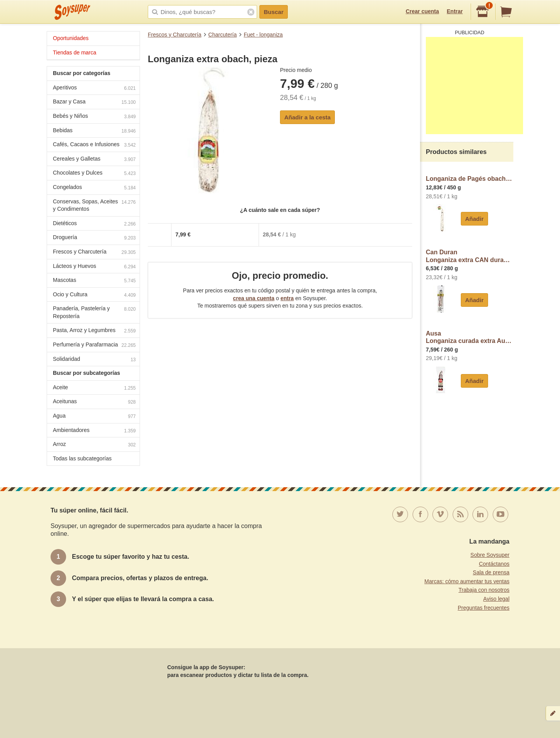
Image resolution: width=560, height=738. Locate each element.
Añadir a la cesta (307, 117)
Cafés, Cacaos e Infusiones (94, 145)
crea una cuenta (254, 298)
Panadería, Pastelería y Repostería (94, 312)
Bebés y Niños (94, 117)
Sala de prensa (491, 572)
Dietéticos (94, 224)
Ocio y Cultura (94, 295)
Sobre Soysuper (490, 555)
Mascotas (94, 281)
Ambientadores (94, 431)
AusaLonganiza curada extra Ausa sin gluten (470, 337)
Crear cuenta (422, 11)
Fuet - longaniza (263, 35)
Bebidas (94, 131)
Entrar (455, 11)
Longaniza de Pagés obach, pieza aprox (470, 179)
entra (287, 298)
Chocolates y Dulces (94, 174)
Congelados (94, 188)
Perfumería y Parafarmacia (94, 345)
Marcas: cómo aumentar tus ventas (467, 581)
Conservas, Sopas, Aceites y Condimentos (94, 205)
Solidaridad (94, 360)
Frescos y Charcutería (175, 35)
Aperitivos (94, 88)
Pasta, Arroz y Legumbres (94, 331)
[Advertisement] (474, 86)
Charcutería (223, 35)
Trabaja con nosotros (484, 590)
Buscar (274, 12)
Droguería (94, 238)
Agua (94, 417)
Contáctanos (494, 564)
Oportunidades (71, 38)
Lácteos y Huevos (94, 267)
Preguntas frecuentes (484, 608)
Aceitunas (94, 402)
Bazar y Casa (94, 102)
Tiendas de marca (75, 52)
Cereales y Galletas (94, 160)
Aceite (94, 388)
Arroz (94, 445)
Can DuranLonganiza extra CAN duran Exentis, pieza (470, 256)
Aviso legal (496, 599)
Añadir (474, 219)
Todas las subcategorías (82, 458)
